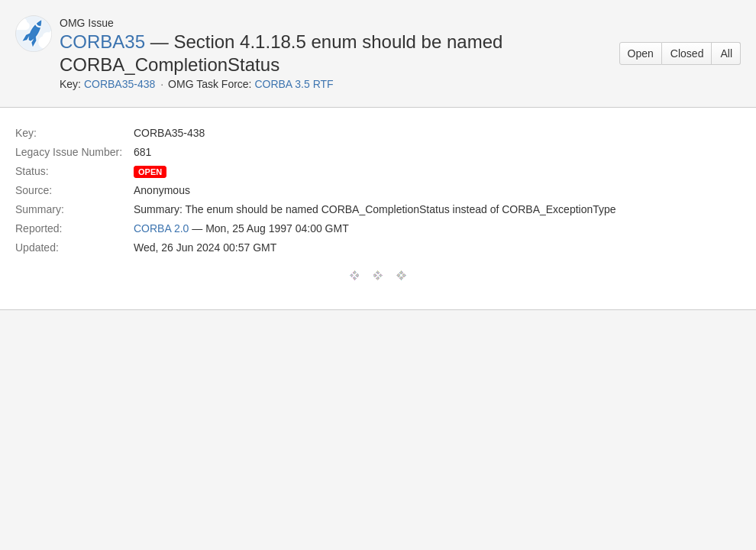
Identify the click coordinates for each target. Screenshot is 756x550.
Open (641, 53)
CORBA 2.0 (161, 228)
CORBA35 (102, 42)
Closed (687, 53)
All (726, 53)
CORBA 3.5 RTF (294, 84)
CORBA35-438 (120, 84)
